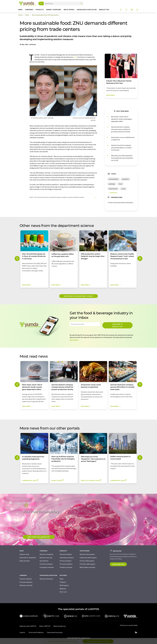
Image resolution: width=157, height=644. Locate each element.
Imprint (22, 632)
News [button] (20, 10)
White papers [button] (69, 10)
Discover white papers (87, 554)
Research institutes (46, 579)
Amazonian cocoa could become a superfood (123, 138)
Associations (44, 561)
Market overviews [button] (54, 10)
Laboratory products (67, 558)
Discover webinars (26, 579)
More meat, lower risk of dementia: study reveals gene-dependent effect (122, 119)
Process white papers (87, 561)
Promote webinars (26, 582)
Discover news (24, 554)
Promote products (66, 564)
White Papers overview (87, 567)
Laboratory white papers (88, 558)
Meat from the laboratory (39, 537)
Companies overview (47, 567)
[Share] (126, 10)
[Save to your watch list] (121, 10)
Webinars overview (26, 585)
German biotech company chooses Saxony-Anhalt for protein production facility (121, 129)
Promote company (46, 564)
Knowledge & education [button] (87, 10)
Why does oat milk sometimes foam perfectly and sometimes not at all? (122, 158)
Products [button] (40, 10)
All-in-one (63, 592)
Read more (75, 340)
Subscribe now (118, 564)
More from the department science (78, 296)
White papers (64, 585)
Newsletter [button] (104, 10)
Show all (112, 193)
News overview (25, 561)
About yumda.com (60, 626)
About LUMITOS (45, 626)
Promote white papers (87, 564)
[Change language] (132, 10)
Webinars (63, 589)
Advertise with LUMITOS (28, 626)
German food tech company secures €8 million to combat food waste (121, 148)
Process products (66, 561)
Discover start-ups (46, 558)
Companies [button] (29, 10)
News (62, 579)
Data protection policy (55, 632)
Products (63, 582)
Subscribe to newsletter (117, 325)
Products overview (66, 567)
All (40, 4)
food (75, 57)
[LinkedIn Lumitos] (136, 632)
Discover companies (46, 554)
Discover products (66, 554)
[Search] (81, 4)
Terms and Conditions (36, 632)
